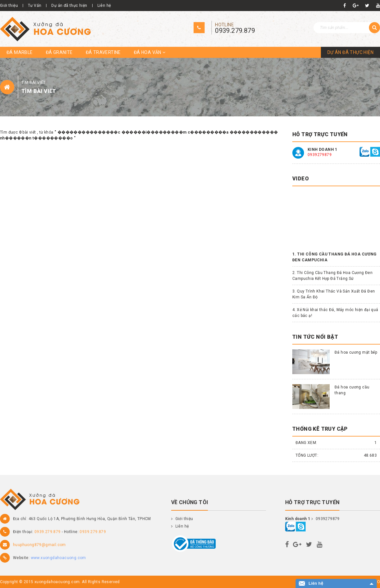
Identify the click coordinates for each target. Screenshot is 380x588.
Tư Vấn (35, 6)
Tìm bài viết (34, 83)
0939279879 (320, 155)
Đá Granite (59, 52)
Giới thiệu (9, 6)
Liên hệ (104, 6)
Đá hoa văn (150, 52)
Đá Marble (20, 52)
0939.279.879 (235, 31)
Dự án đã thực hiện (69, 6)
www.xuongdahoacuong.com (58, 558)
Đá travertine (103, 52)
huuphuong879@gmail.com (39, 545)
